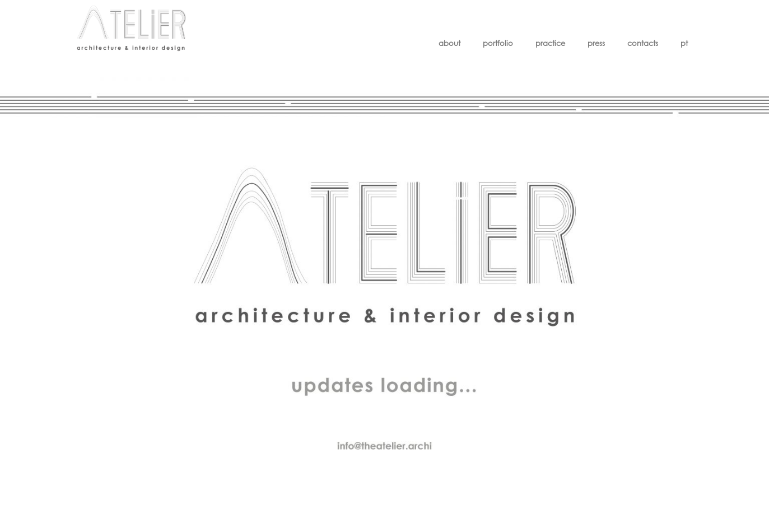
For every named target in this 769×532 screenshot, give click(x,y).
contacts (643, 43)
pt (684, 43)
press (596, 43)
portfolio (498, 43)
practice (550, 43)
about (449, 43)
